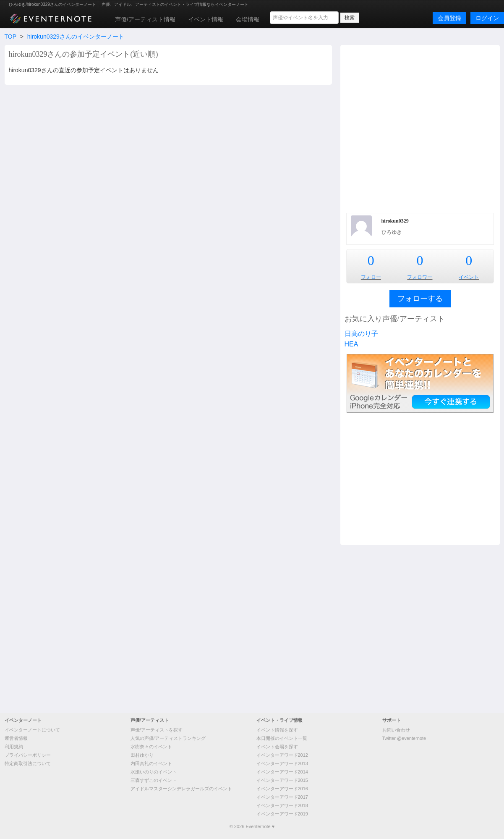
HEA (351, 344)
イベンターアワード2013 (282, 763)
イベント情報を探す (277, 730)
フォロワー (420, 277)
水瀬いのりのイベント (154, 772)
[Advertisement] (86, 128)
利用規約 (14, 747)
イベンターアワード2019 (282, 814)
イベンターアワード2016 (282, 789)
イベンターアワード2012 (282, 755)
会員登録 (449, 18)
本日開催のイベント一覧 (282, 738)
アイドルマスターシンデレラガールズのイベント (181, 789)
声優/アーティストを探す (157, 730)
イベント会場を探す (277, 747)
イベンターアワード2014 (282, 772)
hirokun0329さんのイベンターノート (76, 37)
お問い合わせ (396, 730)
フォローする (420, 299)
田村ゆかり (142, 755)
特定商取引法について (28, 763)
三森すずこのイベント (154, 780)
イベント (469, 277)
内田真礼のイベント (151, 763)
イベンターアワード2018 (282, 805)
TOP (10, 37)
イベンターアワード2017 (282, 797)
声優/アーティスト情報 (145, 19)
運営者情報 (16, 738)
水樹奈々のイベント (151, 747)
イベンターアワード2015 (282, 780)
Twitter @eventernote (404, 738)
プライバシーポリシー (28, 755)
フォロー (371, 277)
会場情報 (248, 19)
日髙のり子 (361, 334)
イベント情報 (206, 19)
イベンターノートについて (32, 730)
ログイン (487, 18)
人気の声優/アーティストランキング (168, 738)
